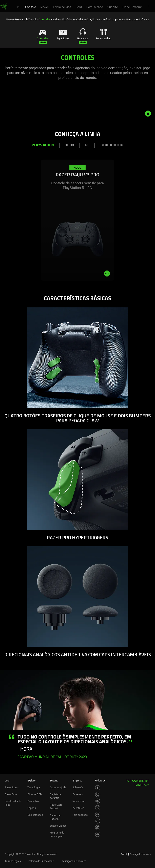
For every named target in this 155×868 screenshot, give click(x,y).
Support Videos (58, 826)
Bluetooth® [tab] (112, 145)
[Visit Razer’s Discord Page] (98, 834)
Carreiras (78, 794)
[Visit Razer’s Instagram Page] (98, 794)
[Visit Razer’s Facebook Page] (98, 788)
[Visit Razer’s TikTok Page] (98, 821)
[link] (4, 6)
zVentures (78, 808)
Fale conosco (80, 815)
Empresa (77, 781)
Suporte (54, 781)
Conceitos (33, 801)
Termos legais (13, 861)
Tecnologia (34, 788)
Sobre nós (78, 788)
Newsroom (79, 801)
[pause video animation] (150, 114)
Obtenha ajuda (58, 788)
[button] (150, 6)
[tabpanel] (77, 226)
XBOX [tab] (70, 145)
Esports (32, 808)
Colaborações (35, 815)
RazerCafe (11, 794)
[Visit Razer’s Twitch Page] (98, 828)
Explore (31, 781)
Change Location (140, 854)
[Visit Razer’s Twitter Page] (98, 808)
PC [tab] (87, 145)
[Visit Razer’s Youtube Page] (98, 814)
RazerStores (12, 788)
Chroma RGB (35, 794)
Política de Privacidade (41, 861)
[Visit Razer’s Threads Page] (98, 801)
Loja (7, 781)
